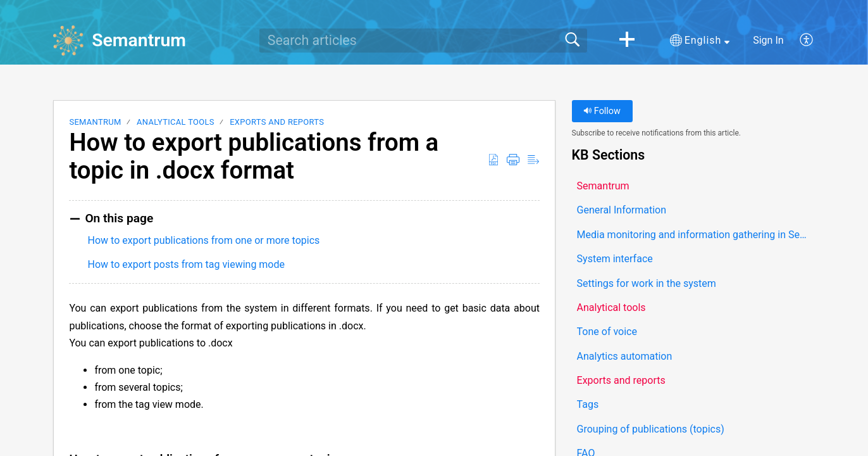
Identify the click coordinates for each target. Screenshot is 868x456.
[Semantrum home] (68, 41)
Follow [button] (602, 111)
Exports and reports (277, 122)
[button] (627, 41)
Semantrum (95, 122)
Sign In (768, 40)
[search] (423, 41)
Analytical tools (176, 122)
